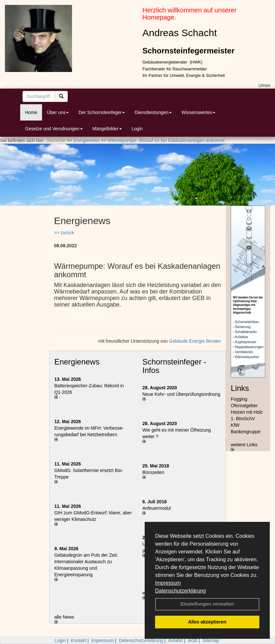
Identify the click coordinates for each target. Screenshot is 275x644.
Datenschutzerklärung (181, 591)
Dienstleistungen (153, 112)
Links (240, 388)
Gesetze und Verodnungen (54, 129)
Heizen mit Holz (247, 412)
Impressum (168, 583)
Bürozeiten (153, 472)
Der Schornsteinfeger (102, 112)
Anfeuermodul (157, 508)
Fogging (239, 399)
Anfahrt (175, 640)
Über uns (58, 112)
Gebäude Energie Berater (195, 341)
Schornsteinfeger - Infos (174, 366)
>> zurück (64, 233)
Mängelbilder (107, 129)
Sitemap (211, 640)
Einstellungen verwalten (207, 604)
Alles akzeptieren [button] (207, 622)
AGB (193, 640)
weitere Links (244, 447)
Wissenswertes (198, 112)
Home (31, 112)
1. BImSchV (243, 419)
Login (137, 129)
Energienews (77, 362)
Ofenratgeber (244, 406)
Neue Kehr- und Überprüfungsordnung (181, 394)
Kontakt (78, 640)
